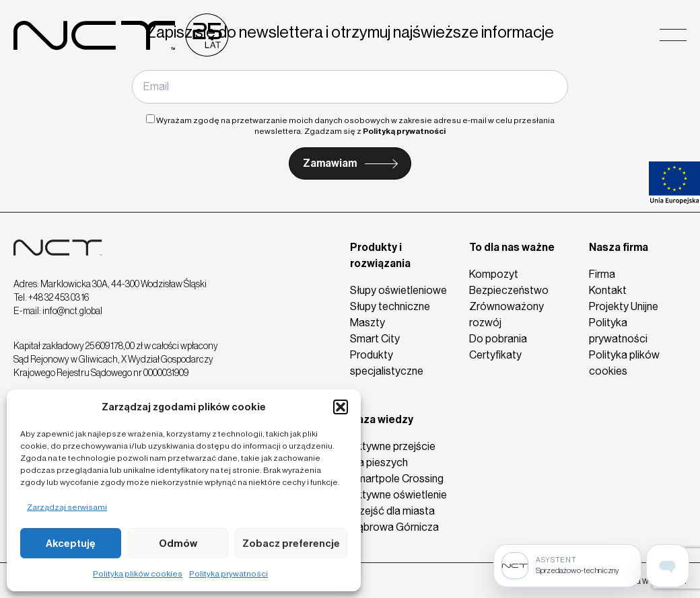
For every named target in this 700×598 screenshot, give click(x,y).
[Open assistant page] (668, 566)
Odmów (178, 544)
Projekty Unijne (624, 306)
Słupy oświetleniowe (398, 290)
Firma (602, 274)
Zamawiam (330, 163)
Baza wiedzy (382, 419)
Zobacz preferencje (291, 544)
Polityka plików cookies (138, 574)
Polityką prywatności (404, 131)
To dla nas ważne (512, 247)
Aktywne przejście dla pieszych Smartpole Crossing (397, 462)
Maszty (367, 323)
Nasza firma (619, 247)
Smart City (375, 339)
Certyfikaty (495, 355)
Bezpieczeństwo (509, 290)
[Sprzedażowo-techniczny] (567, 566)
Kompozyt (494, 274)
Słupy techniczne (390, 306)
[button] (341, 407)
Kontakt (608, 290)
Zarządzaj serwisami (67, 507)
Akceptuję (71, 544)
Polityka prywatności (229, 574)
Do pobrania (498, 339)
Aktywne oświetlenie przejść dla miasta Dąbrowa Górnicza (398, 511)
